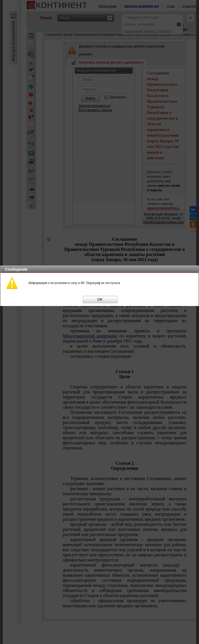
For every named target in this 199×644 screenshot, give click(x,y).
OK (100, 299)
